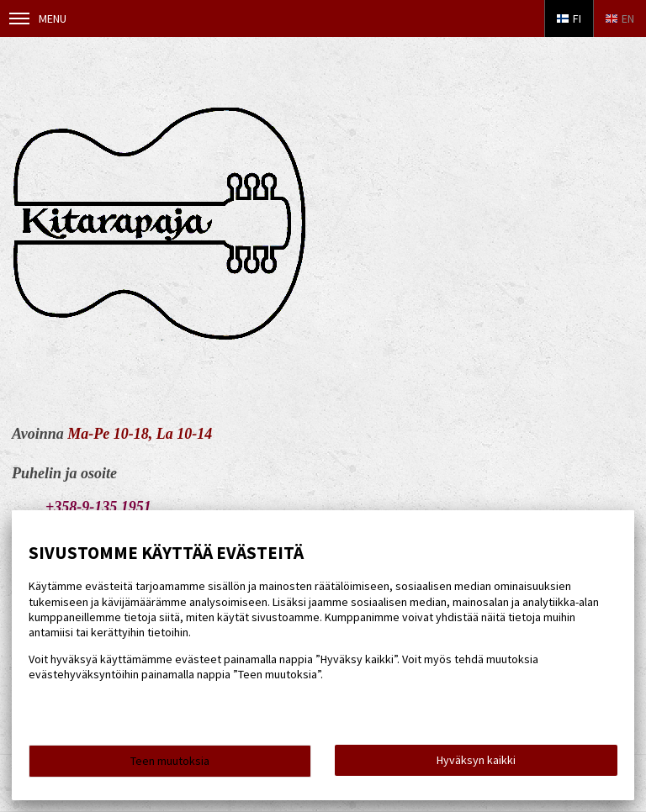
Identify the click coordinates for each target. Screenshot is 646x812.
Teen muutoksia (170, 761)
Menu (38, 18)
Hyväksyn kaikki (476, 760)
